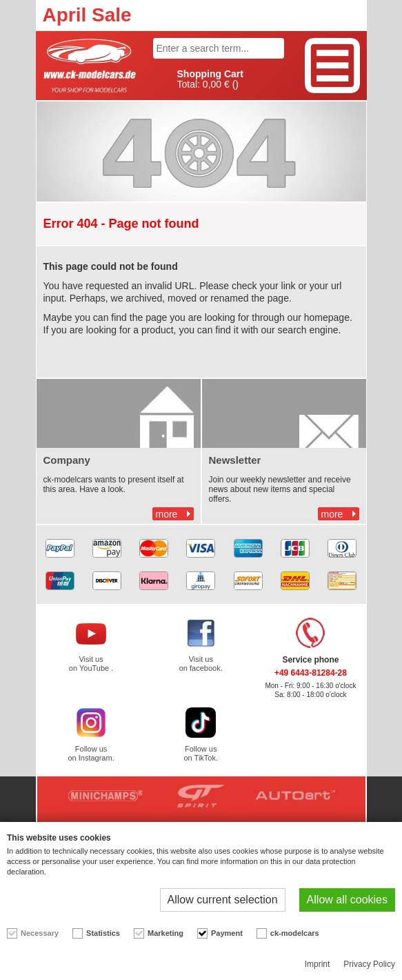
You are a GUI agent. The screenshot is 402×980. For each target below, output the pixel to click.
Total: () (210, 79)
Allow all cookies (347, 900)
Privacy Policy (369, 964)
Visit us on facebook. (201, 664)
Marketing (165, 933)
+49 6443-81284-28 (311, 673)
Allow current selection (223, 900)
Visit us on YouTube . (91, 664)
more (167, 514)
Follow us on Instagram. (91, 753)
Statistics (103, 933)
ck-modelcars (295, 933)
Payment (227, 933)
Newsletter (235, 460)
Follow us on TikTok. (201, 753)
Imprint (318, 964)
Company (67, 460)
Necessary (40, 933)
